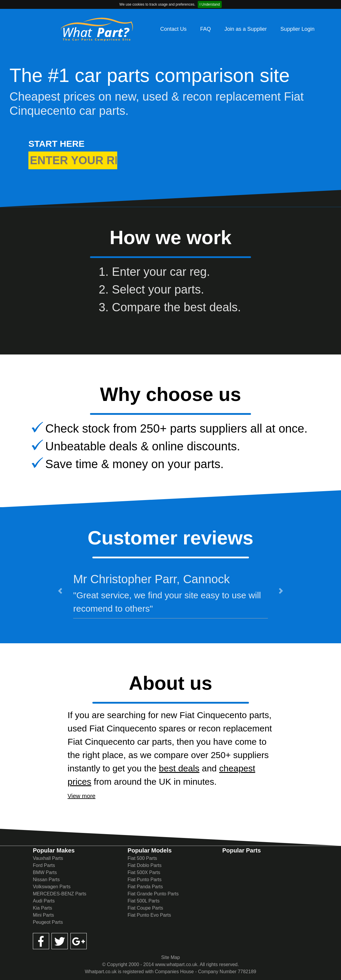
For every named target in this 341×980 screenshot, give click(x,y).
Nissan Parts (46, 880)
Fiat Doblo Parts (145, 865)
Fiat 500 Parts (142, 858)
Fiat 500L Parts (144, 901)
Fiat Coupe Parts (145, 908)
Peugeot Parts (48, 922)
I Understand (210, 4)
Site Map (170, 957)
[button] (60, 591)
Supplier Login (297, 29)
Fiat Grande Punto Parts (153, 894)
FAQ (205, 29)
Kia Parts (42, 908)
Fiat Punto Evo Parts (149, 915)
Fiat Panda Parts (145, 887)
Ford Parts (44, 865)
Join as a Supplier (246, 29)
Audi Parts (44, 901)
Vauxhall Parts (48, 858)
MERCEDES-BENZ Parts (59, 894)
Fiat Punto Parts (145, 880)
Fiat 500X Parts (144, 872)
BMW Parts (45, 872)
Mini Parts (43, 915)
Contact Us (173, 29)
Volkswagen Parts (52, 887)
